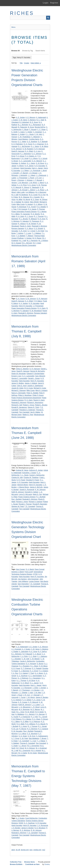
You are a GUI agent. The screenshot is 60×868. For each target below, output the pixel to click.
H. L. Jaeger (34, 683)
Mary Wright (34, 202)
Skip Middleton (34, 738)
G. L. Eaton (31, 163)
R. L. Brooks (24, 219)
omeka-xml (37, 850)
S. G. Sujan (23, 736)
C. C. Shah (33, 656)
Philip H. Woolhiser (25, 395)
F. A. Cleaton (43, 671)
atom (13, 850)
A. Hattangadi (41, 117)
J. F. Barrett (24, 173)
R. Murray (23, 729)
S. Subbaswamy (42, 736)
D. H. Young (28, 144)
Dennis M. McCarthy (37, 371)
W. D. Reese (37, 238)
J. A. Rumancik (35, 171)
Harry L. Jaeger (37, 168)
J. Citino (35, 688)
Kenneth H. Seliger (32, 492)
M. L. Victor (20, 712)
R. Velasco (22, 224)
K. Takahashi (34, 187)
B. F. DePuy (42, 652)
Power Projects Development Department (26, 398)
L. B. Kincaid (23, 190)
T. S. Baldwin (21, 236)
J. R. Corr (38, 178)
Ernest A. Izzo (16, 376)
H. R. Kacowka (40, 166)
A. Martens (32, 120)
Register (54, 3)
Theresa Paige (39, 236)
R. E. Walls (21, 724)
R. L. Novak (42, 726)
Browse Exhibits (16, 864)
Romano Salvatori (18, 228)
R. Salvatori (25, 221)
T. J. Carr (33, 741)
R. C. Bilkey (16, 722)
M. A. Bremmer (41, 192)
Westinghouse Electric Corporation (24, 245)
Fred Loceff (29, 572)
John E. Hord (22, 386)
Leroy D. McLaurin (26, 494)
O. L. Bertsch (30, 714)
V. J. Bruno (22, 746)
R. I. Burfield (41, 497)
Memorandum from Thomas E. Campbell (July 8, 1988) (26, 331)
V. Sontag (28, 238)
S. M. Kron (32, 736)
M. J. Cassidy (35, 197)
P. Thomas (41, 209)
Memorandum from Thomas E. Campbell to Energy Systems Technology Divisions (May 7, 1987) (28, 776)
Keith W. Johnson (18, 492)
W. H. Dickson (30, 748)
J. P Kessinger (22, 178)
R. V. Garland (43, 729)
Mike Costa (21, 204)
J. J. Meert (32, 175)
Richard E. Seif (17, 405)
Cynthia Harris (34, 139)
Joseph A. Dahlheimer (35, 386)
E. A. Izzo (37, 151)
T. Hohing (20, 233)
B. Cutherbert (24, 122)
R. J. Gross (29, 216)
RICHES (22, 13)
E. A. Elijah (29, 151)
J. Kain (31, 693)
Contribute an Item (32, 864)
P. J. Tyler (34, 717)
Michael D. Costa (40, 388)
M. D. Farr (42, 195)
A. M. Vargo (23, 120)
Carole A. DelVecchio (37, 475)
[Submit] (48, 18)
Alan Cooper (20, 569)
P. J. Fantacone (25, 717)
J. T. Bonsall (38, 180)
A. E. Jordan (20, 117)
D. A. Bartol (30, 569)
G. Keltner (22, 163)
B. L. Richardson (35, 125)
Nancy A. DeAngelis (19, 393)
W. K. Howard (16, 243)
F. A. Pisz (15, 673)
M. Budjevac (24, 195)
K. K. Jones (32, 185)
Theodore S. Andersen (27, 410)
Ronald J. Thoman (25, 504)
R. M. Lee (15, 729)
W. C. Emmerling (33, 746)
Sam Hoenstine (23, 584)
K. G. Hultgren (17, 700)
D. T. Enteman (26, 668)
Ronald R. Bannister (40, 504)
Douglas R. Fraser (33, 480)
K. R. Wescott (16, 187)
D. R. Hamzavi (39, 149)
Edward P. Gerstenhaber (35, 374)
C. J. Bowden (16, 659)
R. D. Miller (25, 722)
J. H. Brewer (33, 173)
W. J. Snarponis (25, 751)
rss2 (44, 850)
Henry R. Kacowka (25, 306)
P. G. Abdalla (41, 207)
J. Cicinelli (15, 173)
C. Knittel (21, 134)
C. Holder (29, 132)
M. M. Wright (30, 712)
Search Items (40, 51)
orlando (14, 584)
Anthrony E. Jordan (36, 470)
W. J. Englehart (41, 748)
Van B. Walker (35, 412)
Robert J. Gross (29, 405)
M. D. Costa (33, 195)
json (31, 850)
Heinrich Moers (23, 485)
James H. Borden (42, 697)
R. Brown (45, 719)
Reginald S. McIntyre (39, 226)
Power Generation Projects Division (24, 212)
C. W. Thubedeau (24, 137)
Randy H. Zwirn (25, 226)
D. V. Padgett (37, 668)
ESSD (21, 823)
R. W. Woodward (36, 311)
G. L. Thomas (21, 681)
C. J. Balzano (42, 656)
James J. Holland (31, 383)
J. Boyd (44, 171)
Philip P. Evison (38, 395)
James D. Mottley (18, 383)
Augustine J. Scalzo (29, 473)
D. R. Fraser (21, 480)
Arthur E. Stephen (22, 369)
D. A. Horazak (31, 664)
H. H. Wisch (25, 683)
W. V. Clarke (23, 753)
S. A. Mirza (29, 228)
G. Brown (15, 161)
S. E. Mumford (32, 734)
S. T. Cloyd (31, 231)
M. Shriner (43, 200)
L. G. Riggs (40, 190)
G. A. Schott (43, 159)
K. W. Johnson (40, 490)
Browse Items (30, 862)
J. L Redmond (41, 175)
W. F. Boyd (20, 748)
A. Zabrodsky (24, 652)
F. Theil (31, 673)
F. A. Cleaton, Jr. (31, 156)
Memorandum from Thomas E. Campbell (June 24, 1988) (26, 433)
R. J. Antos (23, 726)
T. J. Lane (28, 233)
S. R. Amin (23, 231)
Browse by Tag (28, 51)
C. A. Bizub (37, 654)
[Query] (30, 18)
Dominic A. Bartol (18, 572)
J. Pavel (31, 178)
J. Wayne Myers (23, 487)
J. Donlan (43, 688)
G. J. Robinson (23, 678)
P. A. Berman (40, 714)
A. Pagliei (15, 652)
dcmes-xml (25, 850)
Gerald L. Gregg (34, 378)
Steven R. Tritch (33, 407)
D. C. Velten (22, 142)
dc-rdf (18, 850)
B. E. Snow (34, 122)
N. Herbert (29, 204)
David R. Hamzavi (18, 151)
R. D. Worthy (35, 214)
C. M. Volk (38, 134)
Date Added (35, 63)
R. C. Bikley (16, 214)
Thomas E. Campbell (27, 743)
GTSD (35, 574)
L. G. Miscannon (25, 707)
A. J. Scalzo (26, 649)
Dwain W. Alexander (19, 374)
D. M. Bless (44, 146)
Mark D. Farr (37, 494)
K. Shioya (25, 187)
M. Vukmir (26, 202)
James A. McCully (36, 487)
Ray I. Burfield (17, 499)
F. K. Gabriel (23, 673)
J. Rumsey (20, 180)
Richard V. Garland (35, 502)
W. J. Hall (23, 241)
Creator (27, 63)
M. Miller (19, 200)
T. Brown (43, 738)
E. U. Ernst (34, 671)
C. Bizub (25, 130)
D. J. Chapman (38, 144)
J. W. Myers (33, 183)
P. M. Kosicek (22, 209)
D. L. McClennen (24, 146)
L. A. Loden (36, 705)
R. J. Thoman (39, 216)
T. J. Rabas (41, 741)
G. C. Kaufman (22, 676)
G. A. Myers (33, 159)
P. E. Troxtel (31, 207)
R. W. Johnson (36, 830)
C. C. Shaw (41, 130)
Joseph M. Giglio (17, 388)
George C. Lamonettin (19, 378)
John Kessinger (33, 579)
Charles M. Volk (17, 478)
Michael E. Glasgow (19, 390)
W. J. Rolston (43, 241)
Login (46, 3)
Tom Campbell (24, 412)
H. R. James (29, 166)
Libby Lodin (21, 192)
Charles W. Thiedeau (31, 478)
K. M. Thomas (42, 185)
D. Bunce (40, 664)
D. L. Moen (34, 666)
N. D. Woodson (40, 828)
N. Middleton (20, 714)
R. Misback (33, 219)
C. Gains (22, 132)
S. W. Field (40, 231)
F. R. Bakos (38, 301)
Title (21, 63)
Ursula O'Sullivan (18, 238)
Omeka (47, 864)
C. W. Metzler (35, 659)
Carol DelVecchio (31, 818)
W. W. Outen (32, 753)
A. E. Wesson (30, 117)
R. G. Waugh (41, 724)
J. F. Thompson (24, 690)
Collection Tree (16, 862)
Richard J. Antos (22, 502)
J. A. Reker (25, 171)
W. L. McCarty (27, 243)
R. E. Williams (30, 724)
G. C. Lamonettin (25, 161)
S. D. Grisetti (38, 228)
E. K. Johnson (37, 154)
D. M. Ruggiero (28, 149)
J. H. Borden (35, 690)
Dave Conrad (39, 569)
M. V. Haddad (16, 202)
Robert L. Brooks (41, 405)
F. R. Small (24, 159)
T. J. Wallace (36, 233)
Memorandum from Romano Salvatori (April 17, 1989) (28, 261)
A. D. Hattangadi (22, 647)
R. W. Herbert (31, 224)
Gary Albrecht (40, 376)
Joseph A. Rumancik (27, 490)
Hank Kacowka (26, 168)
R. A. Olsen (36, 719)
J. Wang (41, 183)
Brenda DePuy (40, 127)
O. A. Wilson (38, 204)
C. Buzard (33, 130)
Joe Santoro (22, 579)
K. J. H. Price (22, 185)
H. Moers (21, 166)
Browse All (16, 51)
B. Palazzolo (23, 127)
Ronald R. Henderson (19, 407)
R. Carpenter (25, 214)
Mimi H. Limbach (41, 390)
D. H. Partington (17, 144)
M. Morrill (27, 200)
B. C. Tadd (40, 120)
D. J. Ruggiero (24, 666)
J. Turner (22, 697)
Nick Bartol (44, 581)
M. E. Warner (35, 709)
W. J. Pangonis (32, 241)
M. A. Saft (15, 195)
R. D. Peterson (35, 722)
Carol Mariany (23, 139)
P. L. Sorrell (43, 717)
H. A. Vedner (23, 303)
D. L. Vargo (35, 146)
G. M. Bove (40, 163)
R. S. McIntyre (32, 729)
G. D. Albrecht (37, 161)
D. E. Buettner (32, 142)
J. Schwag (29, 180)
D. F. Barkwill (43, 142)
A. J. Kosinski (16, 649)
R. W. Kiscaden (17, 731)
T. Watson (30, 236)
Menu (13, 27)
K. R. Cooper (23, 702)
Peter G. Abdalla (32, 393)
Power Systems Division (27, 497)
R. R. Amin (41, 219)
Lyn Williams (30, 192)
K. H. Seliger (27, 700)
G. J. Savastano (35, 678)
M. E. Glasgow (24, 197)
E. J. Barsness (26, 154)
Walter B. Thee (28, 415)
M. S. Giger (35, 200)
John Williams (23, 581)
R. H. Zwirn (20, 216)
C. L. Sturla (30, 134)
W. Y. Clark (37, 243)
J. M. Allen (38, 693)
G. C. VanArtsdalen (35, 676)
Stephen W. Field (18, 506)
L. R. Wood (36, 707)
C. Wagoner (36, 137)
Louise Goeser (34, 581)
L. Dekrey (32, 190)
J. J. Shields (23, 693)
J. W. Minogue (23, 183)
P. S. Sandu (32, 209)
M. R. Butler (39, 712)
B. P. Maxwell (27, 654)
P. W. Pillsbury (17, 719)
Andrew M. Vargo (22, 470)
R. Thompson (34, 221)
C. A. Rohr (24, 656)
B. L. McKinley (23, 125)
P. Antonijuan (22, 207)
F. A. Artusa (20, 156)
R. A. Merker (42, 212)
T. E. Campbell (30, 506)
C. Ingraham (38, 132)
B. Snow (31, 127)
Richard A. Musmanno (35, 403)
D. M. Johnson (17, 149)
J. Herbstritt (23, 175)
